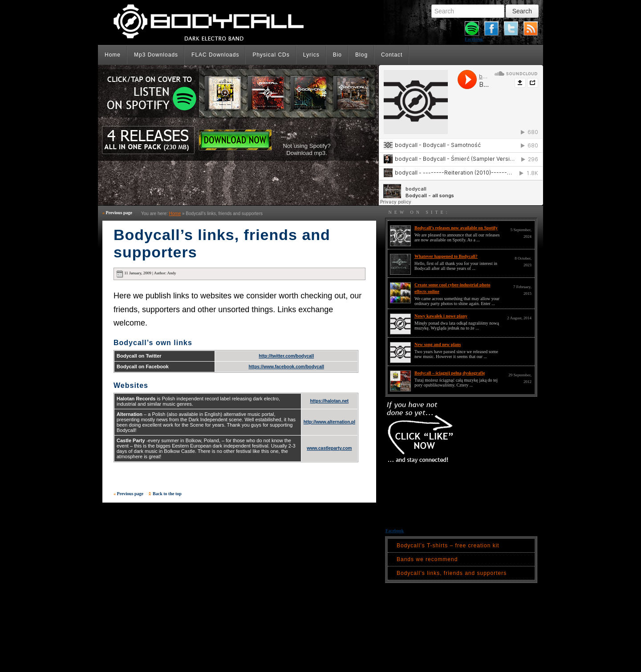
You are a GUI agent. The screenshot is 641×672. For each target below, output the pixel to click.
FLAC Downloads (215, 55)
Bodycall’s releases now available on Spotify (456, 228)
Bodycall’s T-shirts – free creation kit (448, 546)
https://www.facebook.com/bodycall (286, 367)
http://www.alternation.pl (329, 422)
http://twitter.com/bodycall (286, 356)
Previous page (117, 213)
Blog (361, 55)
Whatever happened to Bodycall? (446, 256)
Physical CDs (271, 55)
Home (113, 55)
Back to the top (165, 494)
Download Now (235, 140)
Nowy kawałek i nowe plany (441, 316)
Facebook (474, 39)
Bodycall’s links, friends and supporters (452, 573)
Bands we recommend (427, 559)
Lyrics (311, 55)
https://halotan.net (330, 401)
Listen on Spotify (223, 93)
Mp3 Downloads (156, 55)
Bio (337, 55)
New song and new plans (438, 344)
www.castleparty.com (329, 448)
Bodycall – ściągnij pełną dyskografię (450, 373)
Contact (392, 55)
